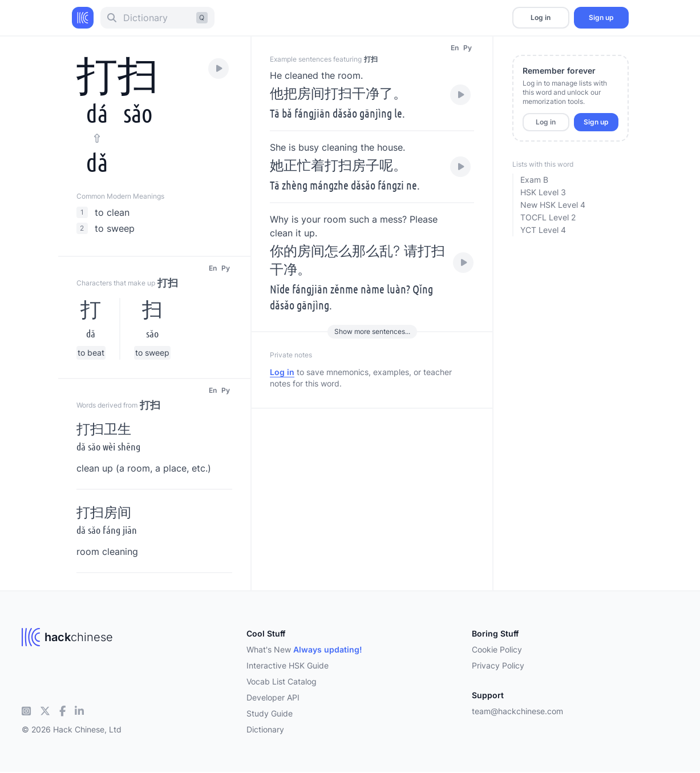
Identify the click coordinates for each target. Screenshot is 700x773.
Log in (541, 17)
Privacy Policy (498, 665)
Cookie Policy (497, 649)
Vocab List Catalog (282, 681)
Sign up (601, 17)
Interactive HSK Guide (288, 665)
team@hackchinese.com (517, 711)
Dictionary (265, 729)
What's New (304, 649)
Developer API (273, 697)
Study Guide (270, 713)
